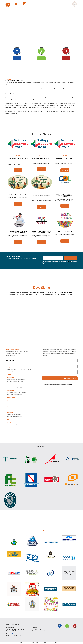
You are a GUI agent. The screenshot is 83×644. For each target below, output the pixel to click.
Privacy (70, 262)
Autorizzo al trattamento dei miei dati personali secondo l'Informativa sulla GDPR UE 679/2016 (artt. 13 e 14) (59, 383)
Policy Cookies (10, 635)
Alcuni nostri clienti (62, 4)
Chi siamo (35, 624)
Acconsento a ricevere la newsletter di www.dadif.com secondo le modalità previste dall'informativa (58, 385)
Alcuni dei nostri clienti (38, 631)
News (34, 626)
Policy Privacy (19, 635)
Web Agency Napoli (61, 643)
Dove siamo (35, 628)
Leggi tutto (18, 170)
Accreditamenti (36, 629)
